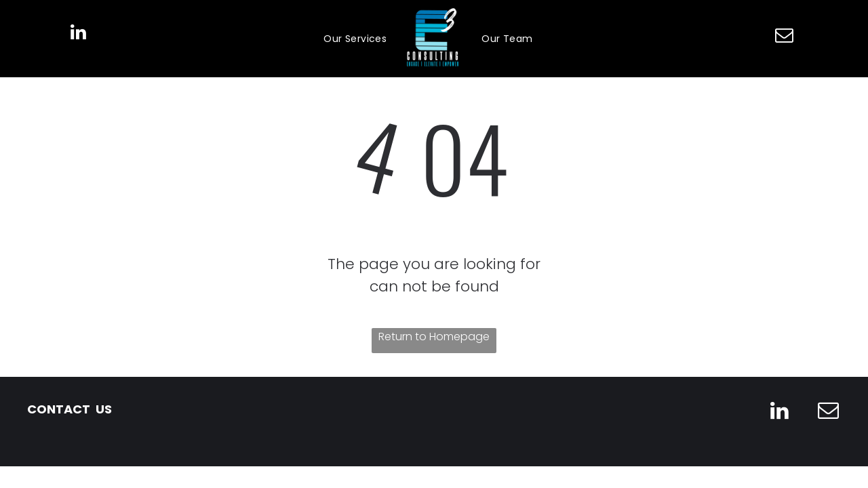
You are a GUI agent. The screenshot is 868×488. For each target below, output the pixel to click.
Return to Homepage (434, 337)
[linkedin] (78, 34)
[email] (785, 37)
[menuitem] (355, 39)
